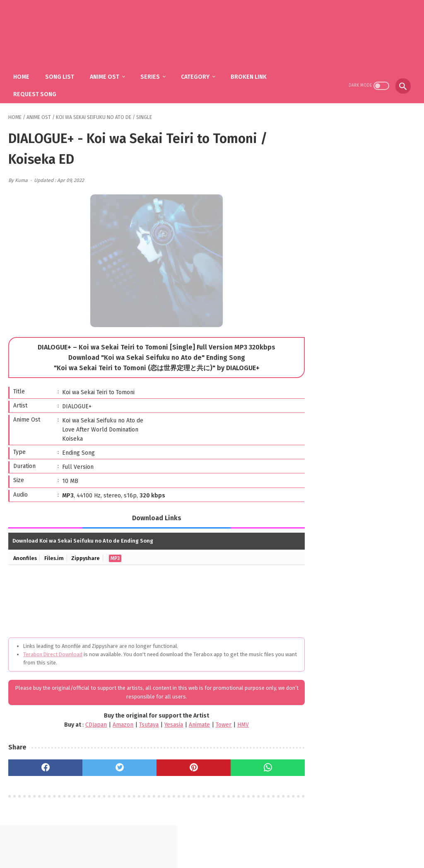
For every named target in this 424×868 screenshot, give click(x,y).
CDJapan (86, 723)
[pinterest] (181, 766)
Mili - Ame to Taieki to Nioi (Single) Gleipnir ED (374, 459)
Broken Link (250, 75)
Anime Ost (106, 75)
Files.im (55, 556)
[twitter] (112, 766)
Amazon (113, 723)
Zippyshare (87, 556)
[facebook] (43, 766)
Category (197, 75)
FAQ (200, 842)
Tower (213, 723)
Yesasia (163, 723)
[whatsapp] (250, 766)
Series (152, 75)
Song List (61, 75)
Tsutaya (139, 723)
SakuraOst (219, 855)
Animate (189, 723)
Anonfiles (25, 556)
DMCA (222, 842)
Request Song (36, 92)
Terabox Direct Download (53, 652)
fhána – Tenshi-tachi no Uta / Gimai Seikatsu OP (372, 421)
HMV (233, 723)
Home (23, 75)
